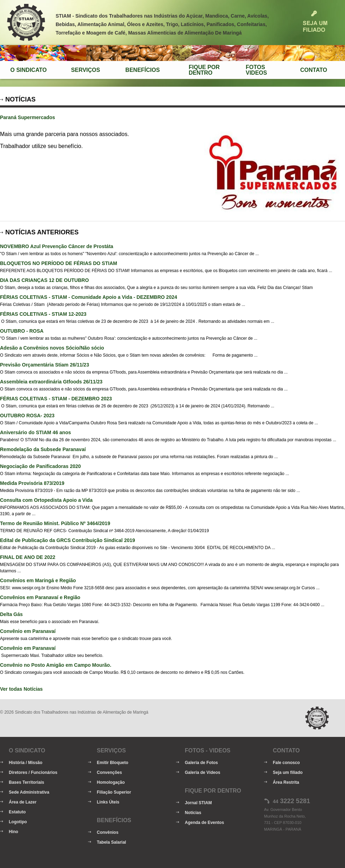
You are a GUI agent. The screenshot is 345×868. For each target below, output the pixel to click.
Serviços (86, 70)
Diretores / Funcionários (33, 772)
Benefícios (143, 70)
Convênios (108, 832)
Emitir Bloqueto (112, 763)
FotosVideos (256, 70)
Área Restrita (286, 782)
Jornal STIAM (198, 803)
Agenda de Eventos (204, 823)
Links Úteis (108, 802)
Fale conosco (286, 763)
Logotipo (18, 822)
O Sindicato (28, 70)
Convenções (109, 772)
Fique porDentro (204, 70)
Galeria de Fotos (201, 763)
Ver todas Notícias (21, 689)
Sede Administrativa (29, 792)
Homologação (111, 782)
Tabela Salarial (111, 842)
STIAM (26, 23)
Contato (314, 70)
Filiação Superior (114, 792)
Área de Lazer (23, 802)
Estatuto (17, 812)
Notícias (193, 813)
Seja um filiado (288, 772)
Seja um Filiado (315, 21)
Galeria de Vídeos (203, 772)
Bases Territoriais (27, 782)
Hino (14, 832)
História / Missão (26, 763)
